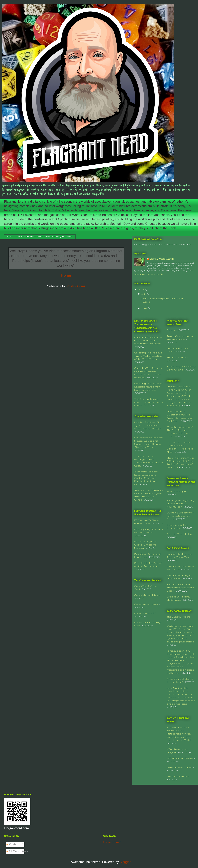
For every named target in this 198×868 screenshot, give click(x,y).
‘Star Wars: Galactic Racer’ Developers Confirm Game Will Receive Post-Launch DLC (147, 478)
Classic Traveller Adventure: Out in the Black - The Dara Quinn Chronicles (45, 237)
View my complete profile (149, 274)
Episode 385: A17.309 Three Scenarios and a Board (180, 588)
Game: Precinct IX (145, 613)
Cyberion (172, 330)
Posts (11, 844)
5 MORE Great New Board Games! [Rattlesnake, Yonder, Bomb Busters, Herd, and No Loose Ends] (179, 734)
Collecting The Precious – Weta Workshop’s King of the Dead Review (148, 356)
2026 (141, 289)
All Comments (17, 851)
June (145, 308)
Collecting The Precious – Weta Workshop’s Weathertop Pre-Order (148, 340)
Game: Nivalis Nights (146, 595)
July (144, 294)
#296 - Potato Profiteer (180, 767)
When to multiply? (177, 491)
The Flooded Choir (178, 357)
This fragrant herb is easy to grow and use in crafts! (148, 402)
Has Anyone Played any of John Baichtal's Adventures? (181, 504)
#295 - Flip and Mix (177, 776)
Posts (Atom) (76, 286)
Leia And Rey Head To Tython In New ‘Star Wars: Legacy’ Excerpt (148, 425)
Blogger (125, 862)
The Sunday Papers (178, 617)
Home (9, 237)
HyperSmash (112, 842)
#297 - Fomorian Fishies (180, 758)
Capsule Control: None (180, 534)
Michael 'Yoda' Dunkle (162, 259)
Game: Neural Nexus (146, 604)
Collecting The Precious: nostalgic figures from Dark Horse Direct (148, 387)
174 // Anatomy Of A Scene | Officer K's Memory (146, 545)
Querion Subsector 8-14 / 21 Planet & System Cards (181, 516)
